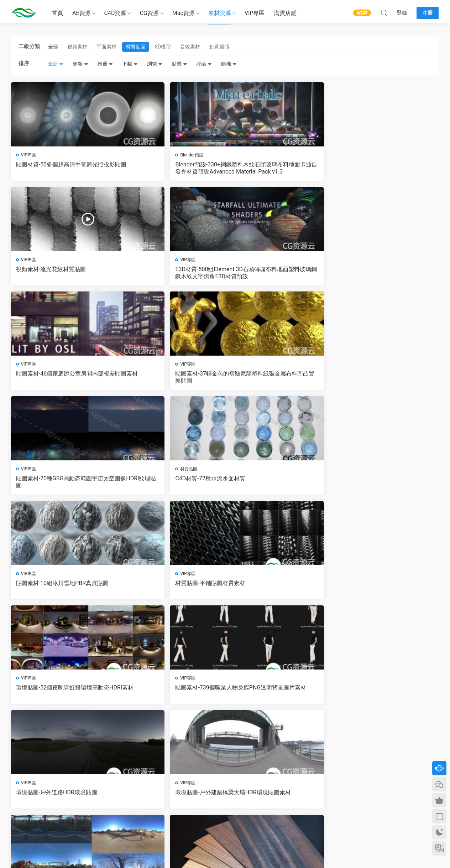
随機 (229, 64)
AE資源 (82, 13)
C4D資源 (115, 13)
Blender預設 (142, 155)
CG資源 (149, 13)
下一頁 (244, 727)
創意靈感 (219, 47)
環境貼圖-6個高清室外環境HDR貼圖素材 (279, 484)
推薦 (105, 64)
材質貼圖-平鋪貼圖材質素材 (160, 375)
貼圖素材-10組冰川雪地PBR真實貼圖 (60, 379)
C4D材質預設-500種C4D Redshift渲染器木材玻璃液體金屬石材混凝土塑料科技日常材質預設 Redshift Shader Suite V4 (171, 696)
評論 (204, 64)
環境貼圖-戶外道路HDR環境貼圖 (57, 481)
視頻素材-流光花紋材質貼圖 (269, 164)
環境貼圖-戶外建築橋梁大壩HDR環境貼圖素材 (169, 484)
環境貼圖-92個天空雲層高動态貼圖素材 (169, 590)
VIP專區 (255, 13)
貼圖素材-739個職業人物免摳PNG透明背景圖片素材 (385, 379)
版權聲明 (163, 786)
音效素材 (190, 47)
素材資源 (220, 13)
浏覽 (155, 64)
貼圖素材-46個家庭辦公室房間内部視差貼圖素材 (61, 273)
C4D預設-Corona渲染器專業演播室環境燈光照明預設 (386, 695)
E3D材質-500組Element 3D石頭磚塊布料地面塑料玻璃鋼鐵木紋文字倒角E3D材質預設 (388, 168)
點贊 (179, 64)
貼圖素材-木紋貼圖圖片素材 (377, 481)
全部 (53, 47)
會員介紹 (163, 780)
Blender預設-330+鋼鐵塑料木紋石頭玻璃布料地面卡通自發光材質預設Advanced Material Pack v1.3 (171, 168)
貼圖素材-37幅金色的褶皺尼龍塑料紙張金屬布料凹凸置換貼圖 (169, 273)
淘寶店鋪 (285, 13)
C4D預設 (30, 682)
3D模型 (163, 47)
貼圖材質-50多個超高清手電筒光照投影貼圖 (61, 168)
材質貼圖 (136, 47)
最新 (56, 64)
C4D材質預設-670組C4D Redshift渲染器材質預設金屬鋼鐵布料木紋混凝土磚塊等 (61, 696)
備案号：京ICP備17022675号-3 (225, 851)
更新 (80, 64)
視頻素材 (77, 47)
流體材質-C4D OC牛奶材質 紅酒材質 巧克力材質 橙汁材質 (59, 590)
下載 (130, 64)
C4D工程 (30, 577)
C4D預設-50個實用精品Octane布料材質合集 (278, 695)
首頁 (57, 13)
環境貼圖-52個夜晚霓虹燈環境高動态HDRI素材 (278, 379)
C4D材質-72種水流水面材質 (377, 270)
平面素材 (106, 47)
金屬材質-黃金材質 (366, 586)
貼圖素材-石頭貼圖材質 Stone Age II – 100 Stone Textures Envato (279, 590)
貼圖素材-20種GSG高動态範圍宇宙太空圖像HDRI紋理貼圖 (278, 273)
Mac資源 (184, 13)
